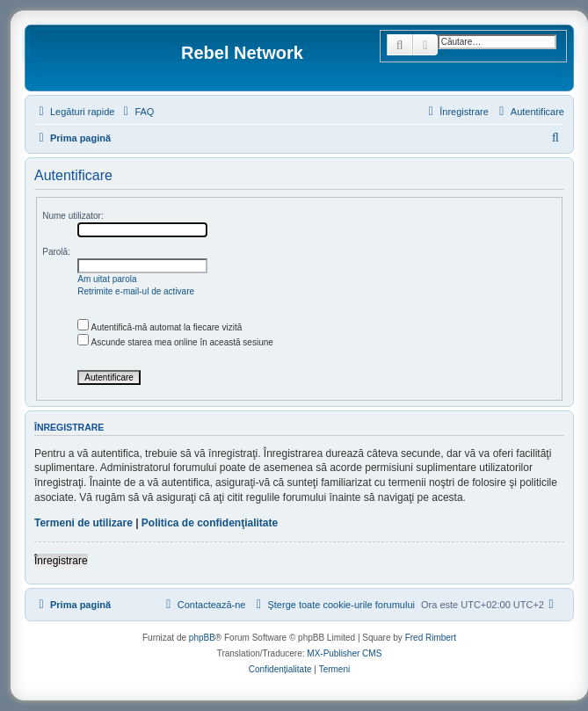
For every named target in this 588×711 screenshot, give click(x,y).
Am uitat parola (107, 279)
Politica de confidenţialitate (210, 523)
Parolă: (56, 252)
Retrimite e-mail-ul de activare (136, 291)
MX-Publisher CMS (344, 653)
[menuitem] (136, 112)
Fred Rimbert (431, 638)
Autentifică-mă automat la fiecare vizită (160, 327)
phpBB (202, 638)
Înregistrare (61, 561)
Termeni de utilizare (83, 523)
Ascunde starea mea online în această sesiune (175, 342)
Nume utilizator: (73, 216)
